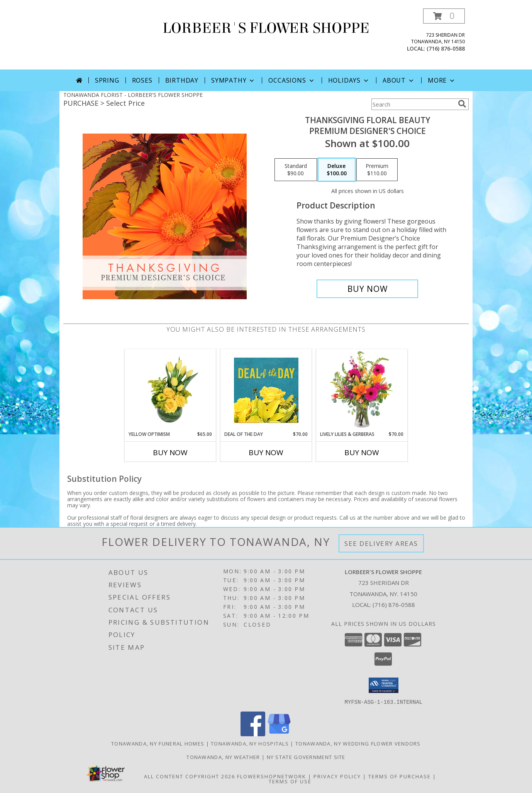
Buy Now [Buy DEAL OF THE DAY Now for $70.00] (266, 452)
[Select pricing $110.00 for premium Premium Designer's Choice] (377, 170)
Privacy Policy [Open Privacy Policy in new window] (337, 776)
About (399, 80)
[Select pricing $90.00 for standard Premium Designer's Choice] (296, 170)
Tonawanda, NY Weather (223, 757)
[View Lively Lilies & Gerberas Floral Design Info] (362, 390)
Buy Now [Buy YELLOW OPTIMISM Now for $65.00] (170, 452)
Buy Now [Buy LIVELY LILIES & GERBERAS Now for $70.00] (362, 452)
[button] (444, 16)
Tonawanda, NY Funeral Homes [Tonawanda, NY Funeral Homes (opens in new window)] (158, 743)
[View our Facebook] (253, 734)
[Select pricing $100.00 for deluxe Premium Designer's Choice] (337, 170)
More (442, 80)
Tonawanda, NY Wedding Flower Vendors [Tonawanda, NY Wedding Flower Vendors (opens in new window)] (358, 743)
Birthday (182, 80)
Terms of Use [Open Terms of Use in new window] (290, 781)
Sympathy (233, 80)
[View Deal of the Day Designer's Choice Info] (266, 390)
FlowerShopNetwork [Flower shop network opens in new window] (272, 776)
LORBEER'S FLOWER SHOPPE (266, 28)
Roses (142, 80)
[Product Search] (413, 104)
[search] (462, 104)
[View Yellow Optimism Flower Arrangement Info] (170, 390)
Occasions (292, 80)
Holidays (349, 80)
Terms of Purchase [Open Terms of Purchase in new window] (400, 776)
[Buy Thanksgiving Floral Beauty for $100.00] (367, 289)
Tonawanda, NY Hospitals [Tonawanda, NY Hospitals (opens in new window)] (250, 743)
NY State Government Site (306, 757)
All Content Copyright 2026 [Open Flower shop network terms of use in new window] (190, 776)
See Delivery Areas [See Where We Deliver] (381, 543)
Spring (107, 80)
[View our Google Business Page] (279, 734)
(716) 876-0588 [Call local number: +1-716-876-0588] (446, 48)
